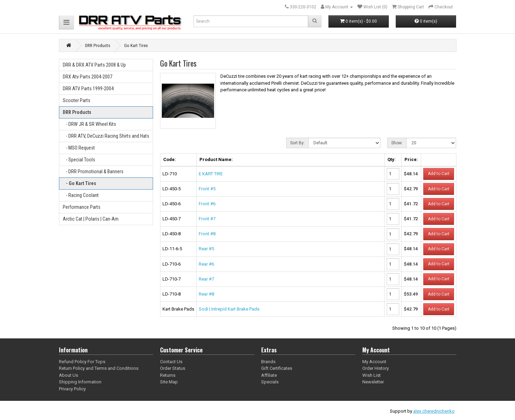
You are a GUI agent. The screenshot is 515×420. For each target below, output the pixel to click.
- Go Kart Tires (79, 183)
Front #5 (207, 189)
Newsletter (373, 382)
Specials (270, 382)
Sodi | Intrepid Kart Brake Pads (229, 309)
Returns (168, 375)
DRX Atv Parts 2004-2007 (88, 77)
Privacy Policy (72, 389)
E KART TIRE (211, 174)
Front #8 (207, 234)
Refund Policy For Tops (82, 362)
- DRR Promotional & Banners (93, 171)
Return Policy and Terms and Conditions (99, 368)
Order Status (173, 368)
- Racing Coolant (81, 195)
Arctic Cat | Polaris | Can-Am (91, 219)
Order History (376, 368)
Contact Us (171, 362)
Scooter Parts (77, 100)
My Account (374, 362)
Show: (397, 143)
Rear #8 (206, 294)
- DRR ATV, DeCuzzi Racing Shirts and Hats (106, 136)
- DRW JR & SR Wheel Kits (89, 124)
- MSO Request (79, 148)
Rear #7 (206, 279)
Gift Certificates (277, 368)
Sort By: (297, 143)
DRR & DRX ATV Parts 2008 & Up (94, 65)
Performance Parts (82, 207)
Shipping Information (80, 382)
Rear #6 (206, 264)
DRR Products (77, 112)
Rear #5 (206, 249)
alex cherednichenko (434, 411)
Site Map (169, 382)
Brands (268, 362)
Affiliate (269, 375)
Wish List (372, 375)
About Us (69, 375)
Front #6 (207, 204)
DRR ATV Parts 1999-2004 (88, 89)
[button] (66, 22)
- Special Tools (79, 160)
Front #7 (207, 219)
